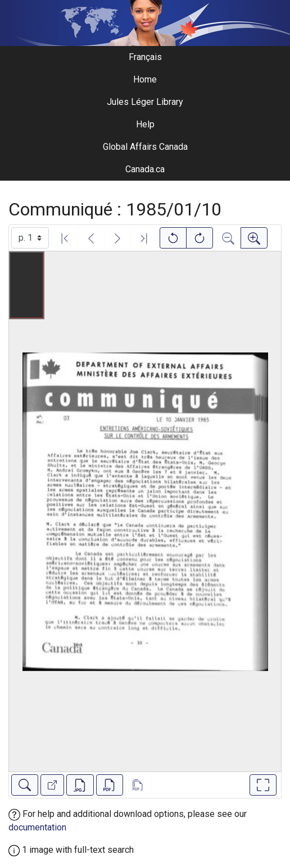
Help (145, 124)
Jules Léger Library (145, 102)
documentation (37, 827)
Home (145, 79)
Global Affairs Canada (145, 147)
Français (145, 57)
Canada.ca (145, 169)
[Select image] (30, 238)
